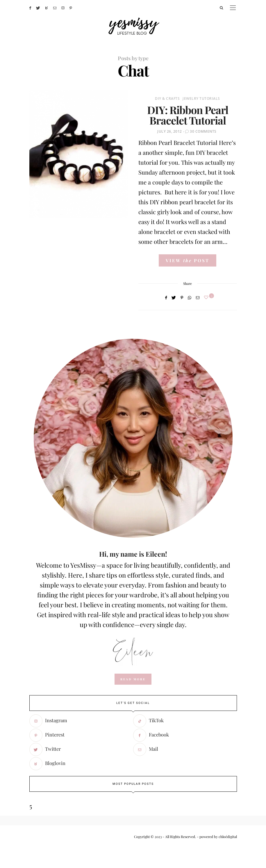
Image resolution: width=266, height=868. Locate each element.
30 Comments (203, 131)
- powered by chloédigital (216, 837)
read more (133, 679)
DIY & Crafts (167, 98)
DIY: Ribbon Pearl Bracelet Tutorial (188, 115)
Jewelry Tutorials (201, 98)
